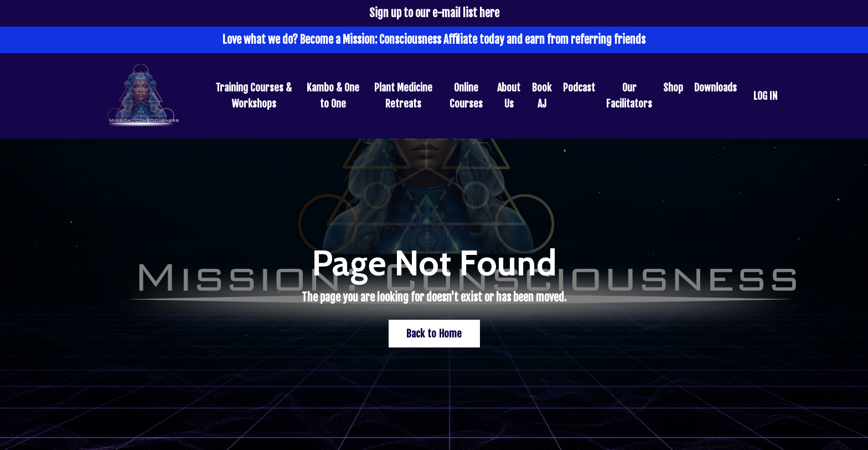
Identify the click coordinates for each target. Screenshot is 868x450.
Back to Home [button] (434, 334)
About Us (509, 96)
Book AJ (542, 96)
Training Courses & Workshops (254, 96)
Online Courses (466, 96)
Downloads (715, 88)
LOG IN (765, 96)
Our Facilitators (629, 96)
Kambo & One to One (333, 96)
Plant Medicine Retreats (403, 96)
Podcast (579, 88)
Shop (673, 88)
